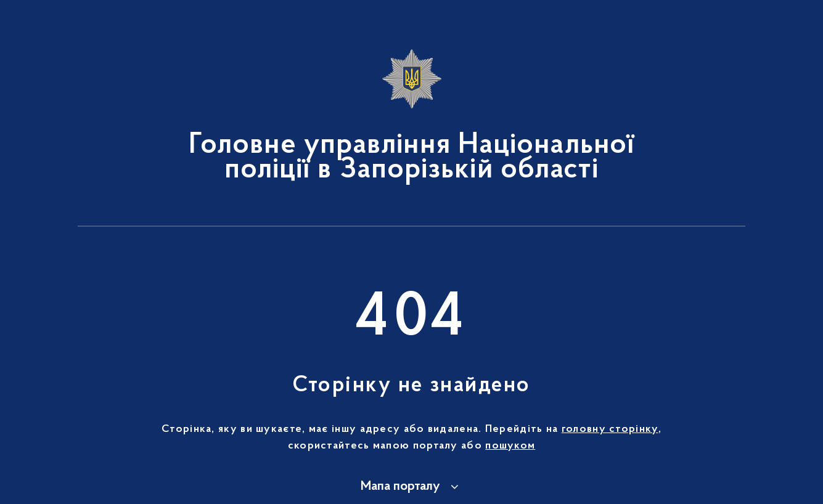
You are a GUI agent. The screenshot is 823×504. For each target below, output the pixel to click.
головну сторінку (610, 429)
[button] (411, 487)
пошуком (510, 446)
